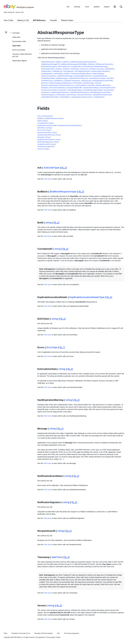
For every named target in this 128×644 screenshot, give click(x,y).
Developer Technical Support (43, 633)
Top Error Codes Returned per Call (22, 55)
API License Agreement (71, 633)
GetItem (67, 74)
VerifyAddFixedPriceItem (50, 97)
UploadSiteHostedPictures (102, 95)
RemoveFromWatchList (58, 88)
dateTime (50, 147)
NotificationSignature (45, 142)
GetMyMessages (62, 78)
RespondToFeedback (91, 88)
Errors (40, 130)
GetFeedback (58, 74)
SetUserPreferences (85, 95)
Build (39, 121)
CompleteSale (76, 67)
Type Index (17, 46)
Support (107, 7)
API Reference (39, 20)
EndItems (66, 69)
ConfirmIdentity (87, 67)
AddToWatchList (64, 67)
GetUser (98, 83)
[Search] (121, 7)
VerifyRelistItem (99, 97)
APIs (58, 633)
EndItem (59, 69)
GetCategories (68, 71)
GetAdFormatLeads (97, 69)
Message (41, 137)
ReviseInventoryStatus (49, 90)
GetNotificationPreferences (78, 78)
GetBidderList (57, 71)
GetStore (44, 83)
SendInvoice (46, 92)
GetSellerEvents (47, 81)
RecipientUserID (43, 144)
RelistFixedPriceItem (103, 85)
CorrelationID (42, 123)
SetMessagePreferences (60, 92)
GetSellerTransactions (72, 81)
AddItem (59, 62)
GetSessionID (86, 81)
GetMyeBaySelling (48, 78)
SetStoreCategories (48, 95)
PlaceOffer (91, 85)
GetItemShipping (98, 74)
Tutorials (53, 20)
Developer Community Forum (21, 633)
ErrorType (47, 130)
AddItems (66, 62)
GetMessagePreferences (83, 76)
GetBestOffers (46, 71)
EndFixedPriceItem (48, 69)
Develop (77, 7)
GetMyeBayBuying (100, 76)
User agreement (40, 637)
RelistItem (45, 88)
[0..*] (62, 347)
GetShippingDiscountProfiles (103, 81)
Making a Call (23, 20)
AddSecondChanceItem (104, 64)
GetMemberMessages (65, 76)
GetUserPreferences (66, 85)
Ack (39, 116)
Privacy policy (50, 637)
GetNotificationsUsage (97, 78)
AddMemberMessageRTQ (51, 64)
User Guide (8, 20)
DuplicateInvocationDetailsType (69, 125)
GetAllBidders (110, 69)
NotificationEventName (46, 140)
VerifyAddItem (65, 97)
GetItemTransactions (49, 76)
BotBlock (41, 118)
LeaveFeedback (80, 85)
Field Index (16, 37)
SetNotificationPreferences (80, 92)
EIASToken (41, 128)
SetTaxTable (61, 95)
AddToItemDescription (49, 67)
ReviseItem (62, 90)
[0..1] (64, 168)
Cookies (58, 637)
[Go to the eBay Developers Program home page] (19, 8)
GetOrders (110, 78)
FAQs (6, 633)
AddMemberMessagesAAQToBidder (74, 64)
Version (40, 149)
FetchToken (75, 69)
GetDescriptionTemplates (100, 71)
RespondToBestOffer (75, 88)
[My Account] (115, 7)
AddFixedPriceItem (48, 62)
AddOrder (91, 64)
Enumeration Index (19, 41)
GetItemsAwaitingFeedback (81, 74)
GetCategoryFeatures (83, 71)
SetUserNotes (71, 95)
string (44, 121)
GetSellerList (59, 81)
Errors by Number (19, 50)
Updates (97, 7)
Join (68, 7)
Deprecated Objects (20, 61)
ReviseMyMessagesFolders (93, 90)
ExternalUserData (44, 132)
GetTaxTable (77, 83)
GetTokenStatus (88, 83)
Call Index (16, 33)
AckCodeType (47, 116)
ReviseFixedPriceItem (107, 88)
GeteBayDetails (47, 74)
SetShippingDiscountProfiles (100, 92)
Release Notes (67, 20)
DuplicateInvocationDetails (47, 125)
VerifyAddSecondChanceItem (82, 97)
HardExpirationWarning (46, 135)
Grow (87, 7)
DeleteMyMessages (101, 67)
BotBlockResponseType (54, 118)
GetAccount (84, 69)
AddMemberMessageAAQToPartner (83, 62)
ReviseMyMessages (75, 90)
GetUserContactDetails (49, 85)
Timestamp (41, 147)
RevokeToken (109, 90)
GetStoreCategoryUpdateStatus (60, 83)
